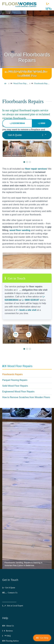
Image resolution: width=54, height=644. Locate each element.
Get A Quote (9, 588)
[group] (27, 149)
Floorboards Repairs (12, 374)
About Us (8, 626)
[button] (49, 9)
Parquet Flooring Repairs (15, 380)
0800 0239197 (31, 300)
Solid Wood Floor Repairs (15, 386)
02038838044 (17, 123)
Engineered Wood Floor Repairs (18, 392)
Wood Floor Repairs (17, 366)
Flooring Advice (10, 641)
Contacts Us (10, 593)
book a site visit (26, 310)
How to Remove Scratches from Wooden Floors (26, 397)
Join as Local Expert (13, 606)
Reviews (8, 631)
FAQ (6, 636)
